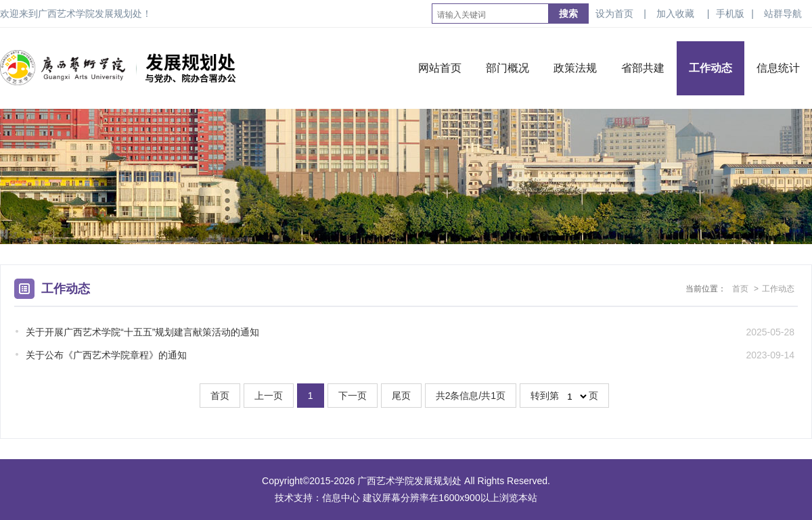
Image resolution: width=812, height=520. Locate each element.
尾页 (401, 396)
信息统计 (778, 68)
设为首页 (614, 14)
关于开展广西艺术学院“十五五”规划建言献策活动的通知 (142, 332)
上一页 (269, 396)
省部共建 (643, 68)
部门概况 (507, 68)
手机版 (730, 14)
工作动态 (710, 68)
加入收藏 (675, 14)
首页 (740, 289)
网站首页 (440, 68)
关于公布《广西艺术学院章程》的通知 (106, 355)
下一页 (353, 396)
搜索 (568, 14)
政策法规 (575, 68)
